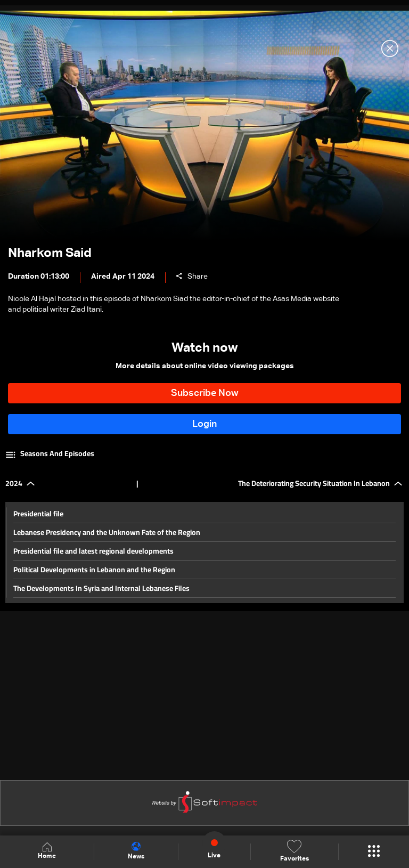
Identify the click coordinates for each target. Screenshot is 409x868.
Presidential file (38, 514)
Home (47, 851)
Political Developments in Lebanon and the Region (94, 570)
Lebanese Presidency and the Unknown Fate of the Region (107, 532)
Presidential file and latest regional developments (93, 551)
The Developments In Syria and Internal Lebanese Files (101, 588)
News (136, 851)
